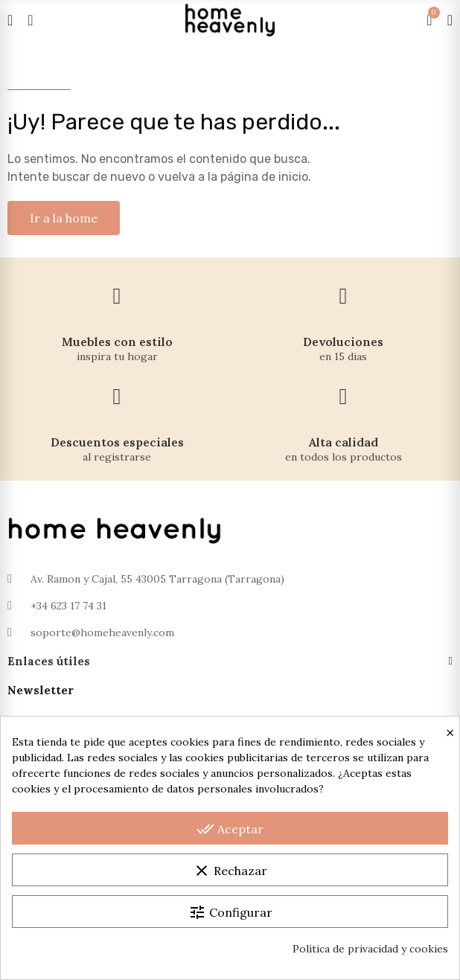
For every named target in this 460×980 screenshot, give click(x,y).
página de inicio (264, 177)
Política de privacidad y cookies (370, 949)
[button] (64, 218)
